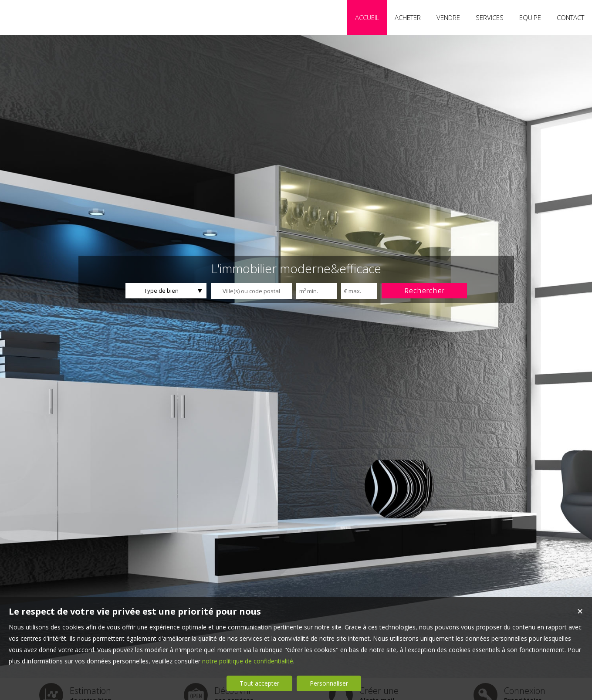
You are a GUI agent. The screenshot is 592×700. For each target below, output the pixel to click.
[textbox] (251, 291)
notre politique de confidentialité (248, 661)
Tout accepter (259, 683)
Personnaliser (329, 683)
